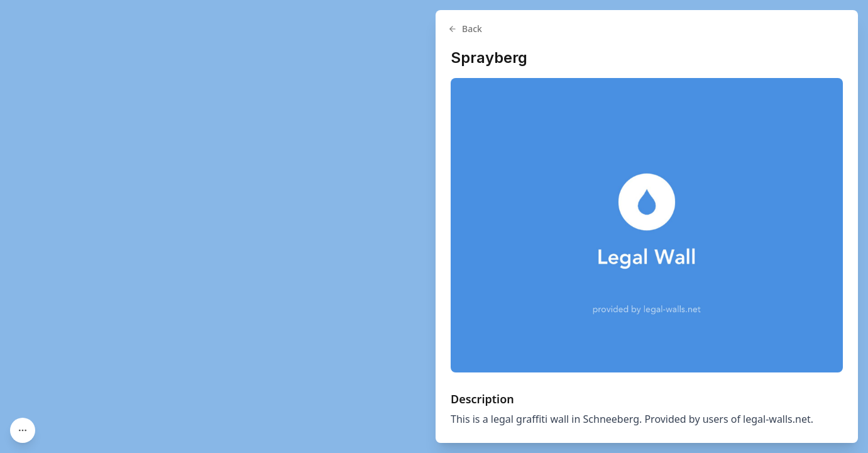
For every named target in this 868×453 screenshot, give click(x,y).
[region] (434, 226)
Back (465, 29)
